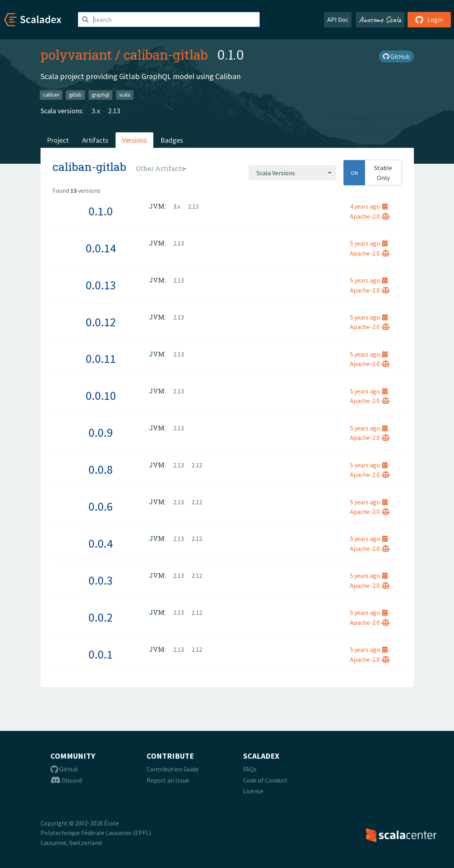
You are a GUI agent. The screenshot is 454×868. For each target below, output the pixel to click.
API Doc (338, 19)
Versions (134, 140)
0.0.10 (101, 395)
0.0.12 (101, 322)
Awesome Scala (380, 19)
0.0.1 (101, 654)
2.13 (114, 111)
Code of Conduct (265, 780)
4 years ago (369, 206)
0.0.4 (101, 543)
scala (125, 95)
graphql (100, 95)
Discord (66, 780)
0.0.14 (101, 248)
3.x (96, 111)
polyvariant (76, 54)
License (253, 791)
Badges (172, 140)
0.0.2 (101, 617)
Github (64, 769)
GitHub (396, 56)
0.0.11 (101, 358)
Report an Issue (168, 780)
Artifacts (95, 140)
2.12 (197, 465)
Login (429, 19)
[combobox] (292, 173)
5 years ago (369, 243)
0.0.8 (101, 469)
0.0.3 (101, 580)
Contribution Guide (173, 769)
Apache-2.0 (370, 216)
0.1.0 (101, 211)
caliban (51, 95)
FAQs (250, 769)
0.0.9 (101, 432)
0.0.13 (101, 285)
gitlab (75, 95)
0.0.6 (101, 506)
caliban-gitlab (166, 54)
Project (58, 140)
